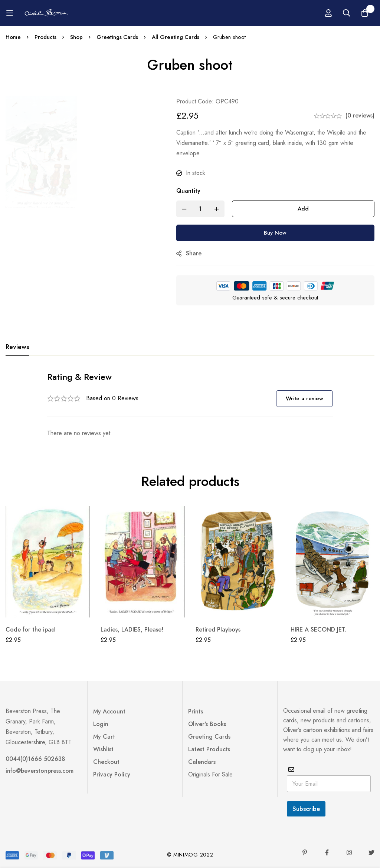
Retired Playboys (218, 630)
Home (13, 37)
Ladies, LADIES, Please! (132, 630)
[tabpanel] (190, 405)
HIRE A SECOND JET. (318, 630)
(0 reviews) (360, 115)
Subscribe (306, 809)
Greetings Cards (118, 37)
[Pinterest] (305, 852)
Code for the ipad (30, 630)
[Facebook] (327, 852)
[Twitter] (371, 852)
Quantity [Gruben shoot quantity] (191, 191)
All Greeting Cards (177, 37)
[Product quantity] (203, 209)
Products (46, 37)
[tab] (17, 347)
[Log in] (355, 13)
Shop (77, 37)
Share (196, 253)
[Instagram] (349, 852)
